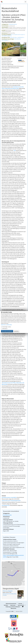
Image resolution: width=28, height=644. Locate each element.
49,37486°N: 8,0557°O (7, 36)
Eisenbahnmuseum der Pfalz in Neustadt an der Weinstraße (13, 88)
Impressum (13, 605)
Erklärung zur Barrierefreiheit (13, 607)
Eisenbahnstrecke (13, 24)
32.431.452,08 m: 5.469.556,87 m (17, 37)
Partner (20, 604)
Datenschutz (21, 605)
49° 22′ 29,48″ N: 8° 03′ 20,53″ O (18, 35)
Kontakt (6, 605)
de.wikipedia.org (6, 505)
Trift (14, 150)
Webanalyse (4, 329)
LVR (13, 611)
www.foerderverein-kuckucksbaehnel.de (11, 501)
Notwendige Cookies (6, 327)
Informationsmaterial (11, 604)
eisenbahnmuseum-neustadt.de (9, 497)
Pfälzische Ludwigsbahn (8, 591)
